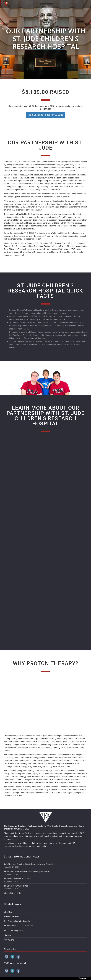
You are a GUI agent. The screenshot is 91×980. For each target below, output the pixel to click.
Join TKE (8, 912)
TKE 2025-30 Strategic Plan (16, 886)
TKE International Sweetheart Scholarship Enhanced (27, 871)
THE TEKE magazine (13, 931)
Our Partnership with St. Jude (17, 921)
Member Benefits (11, 916)
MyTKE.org (9, 940)
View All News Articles (14, 893)
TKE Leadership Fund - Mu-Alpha (19, 926)
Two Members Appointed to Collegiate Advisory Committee (30, 864)
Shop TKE (8, 935)
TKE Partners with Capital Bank (18, 879)
